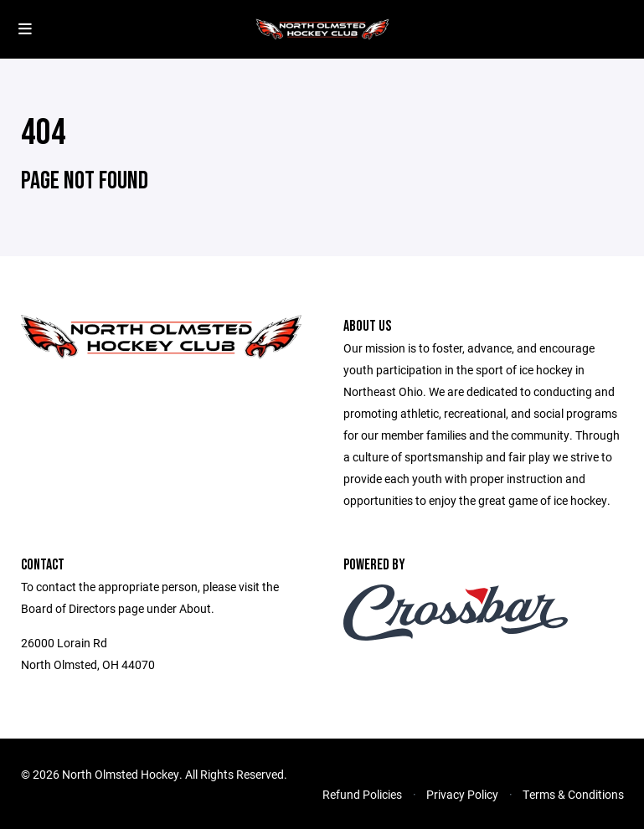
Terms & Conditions (573, 794)
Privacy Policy (462, 794)
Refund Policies (362, 794)
